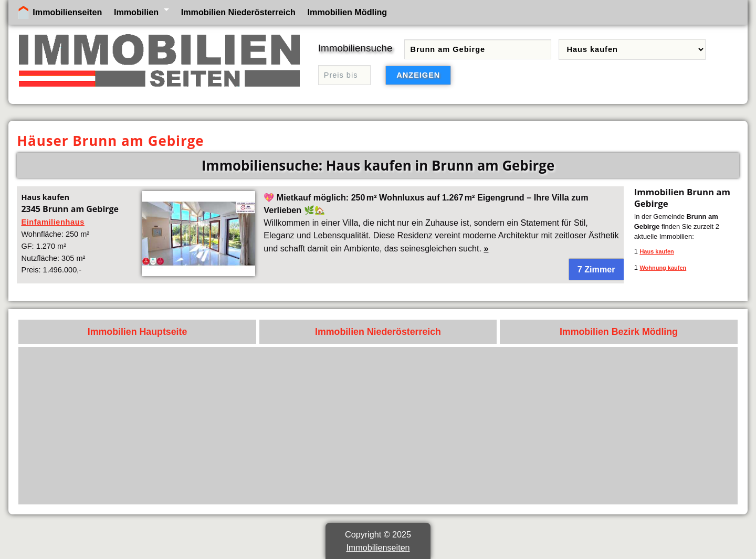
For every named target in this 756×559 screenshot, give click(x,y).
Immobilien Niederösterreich (238, 12)
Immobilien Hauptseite (138, 332)
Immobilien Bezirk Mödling (619, 332)
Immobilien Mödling (348, 12)
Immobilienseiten (67, 12)
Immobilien (136, 12)
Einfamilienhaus (52, 222)
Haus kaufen (657, 251)
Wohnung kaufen (663, 268)
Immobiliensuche (355, 48)
